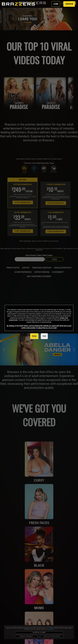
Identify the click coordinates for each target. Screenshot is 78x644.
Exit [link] (44, 336)
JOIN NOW (69, 4)
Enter (34, 336)
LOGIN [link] (56, 4)
